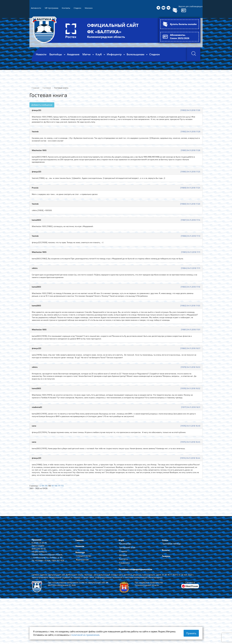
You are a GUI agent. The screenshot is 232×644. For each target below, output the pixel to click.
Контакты (124, 594)
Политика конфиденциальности (135, 604)
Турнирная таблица (171, 579)
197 (56, 520)
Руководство (125, 579)
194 (45, 520)
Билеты (166, 585)
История (123, 590)
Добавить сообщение (42, 105)
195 (48, 520)
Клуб (121, 575)
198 (59, 520)
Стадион (123, 586)
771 (63, 520)
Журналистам (82, 595)
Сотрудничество (84, 591)
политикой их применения (85, 635)
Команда (80, 587)
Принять (191, 633)
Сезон (165, 575)
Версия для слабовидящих (190, 7)
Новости (80, 581)
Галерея (166, 591)
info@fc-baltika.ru (40, 587)
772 (67, 520)
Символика (124, 598)
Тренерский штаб (127, 582)
